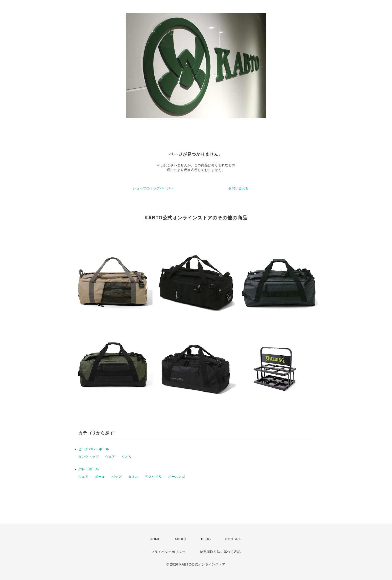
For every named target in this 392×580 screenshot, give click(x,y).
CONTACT (234, 539)
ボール (100, 477)
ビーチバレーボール (94, 449)
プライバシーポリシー (168, 552)
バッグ (117, 477)
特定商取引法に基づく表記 (220, 552)
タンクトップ (89, 457)
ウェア (110, 457)
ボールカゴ (177, 477)
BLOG (206, 539)
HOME (155, 539)
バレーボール (89, 469)
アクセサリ (153, 477)
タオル (127, 457)
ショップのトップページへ (153, 188)
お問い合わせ (239, 188)
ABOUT (181, 539)
